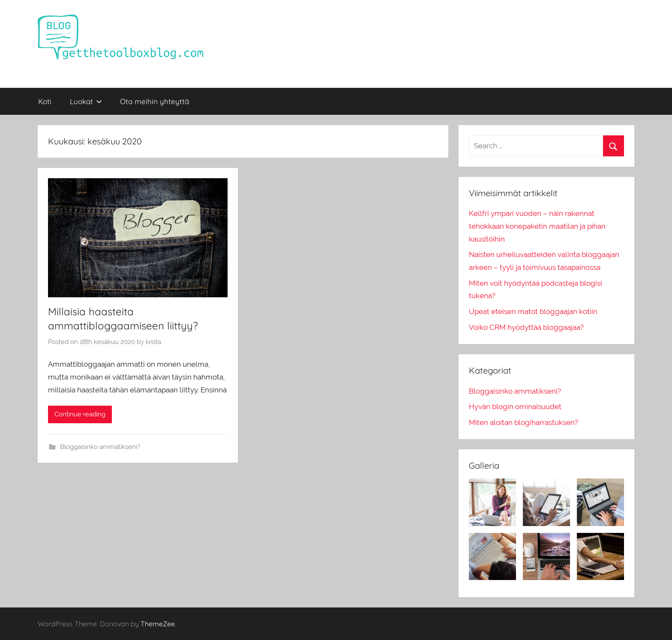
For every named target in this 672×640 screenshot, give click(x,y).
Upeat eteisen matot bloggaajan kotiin (533, 311)
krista (153, 342)
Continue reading (80, 414)
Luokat (86, 101)
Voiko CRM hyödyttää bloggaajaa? (526, 327)
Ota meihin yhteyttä (154, 101)
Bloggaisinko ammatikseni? (100, 447)
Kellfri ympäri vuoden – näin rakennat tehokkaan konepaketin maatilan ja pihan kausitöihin (537, 226)
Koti (45, 101)
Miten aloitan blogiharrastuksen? (523, 422)
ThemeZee (158, 624)
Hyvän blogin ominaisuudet (515, 407)
